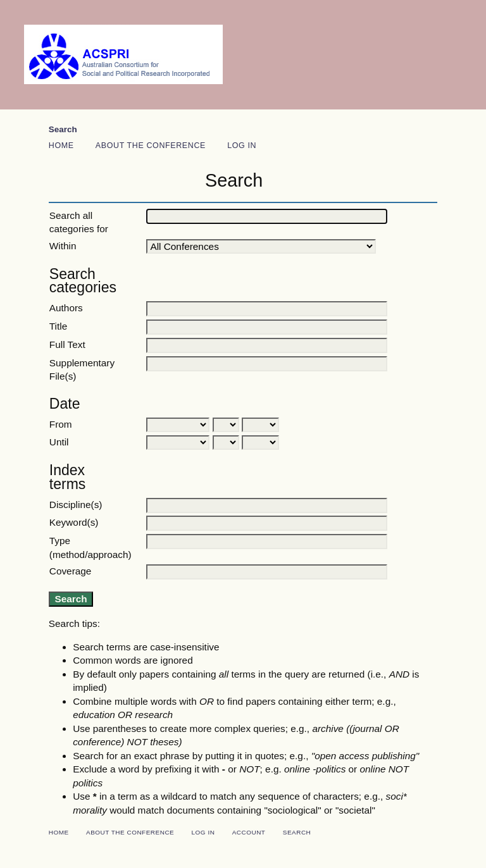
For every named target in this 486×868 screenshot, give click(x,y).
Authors (66, 308)
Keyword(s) (74, 522)
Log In (242, 146)
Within (63, 246)
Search (63, 129)
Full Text (67, 344)
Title (58, 326)
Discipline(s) (76, 505)
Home (61, 146)
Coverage (71, 571)
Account (249, 832)
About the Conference (151, 146)
